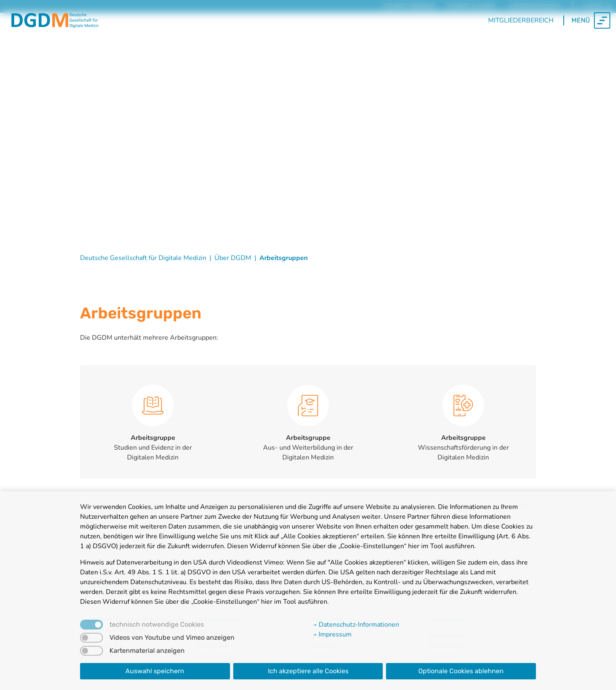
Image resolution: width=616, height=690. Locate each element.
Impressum (332, 634)
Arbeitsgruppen (283, 258)
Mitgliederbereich (521, 33)
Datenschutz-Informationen (356, 625)
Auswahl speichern (155, 671)
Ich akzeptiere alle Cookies (308, 671)
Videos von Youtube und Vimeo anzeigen (172, 638)
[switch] (92, 638)
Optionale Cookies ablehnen (461, 671)
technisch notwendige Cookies (157, 625)
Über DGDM (233, 258)
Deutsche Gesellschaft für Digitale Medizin (143, 258)
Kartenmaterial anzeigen (147, 651)
